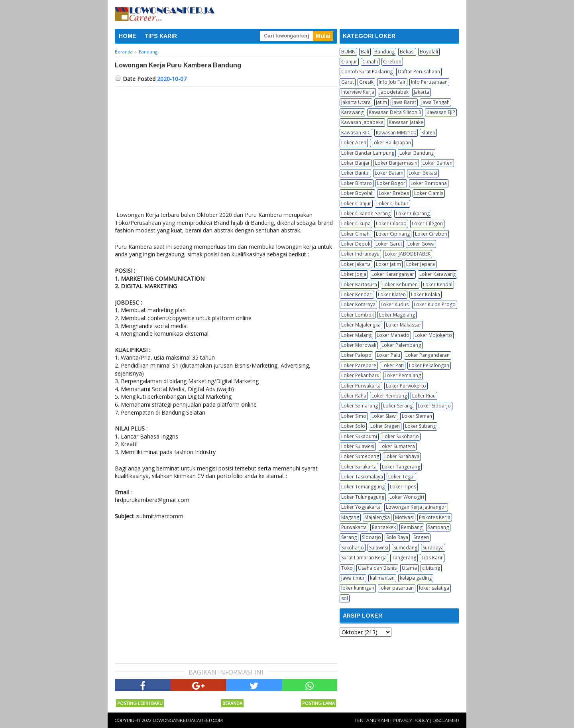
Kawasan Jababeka (362, 122)
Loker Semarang (360, 406)
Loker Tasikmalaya (362, 477)
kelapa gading (416, 578)
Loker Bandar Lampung (368, 153)
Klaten (428, 133)
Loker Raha (354, 396)
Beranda (232, 703)
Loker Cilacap (391, 223)
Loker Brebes (394, 193)
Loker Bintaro (357, 183)
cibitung (431, 568)
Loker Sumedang (360, 456)
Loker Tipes (403, 487)
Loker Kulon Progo (435, 304)
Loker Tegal (401, 477)
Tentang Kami (372, 720)
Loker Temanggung (363, 487)
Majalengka (377, 517)
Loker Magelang (397, 315)
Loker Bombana (429, 183)
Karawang (352, 112)
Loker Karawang (437, 274)
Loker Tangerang (401, 467)
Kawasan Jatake (406, 122)
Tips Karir (432, 558)
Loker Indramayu (360, 254)
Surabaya (433, 548)
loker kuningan (358, 588)
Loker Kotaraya (358, 304)
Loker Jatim (388, 264)
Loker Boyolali (357, 193)
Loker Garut (389, 244)
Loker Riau (424, 396)
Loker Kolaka (426, 294)
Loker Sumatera (397, 446)
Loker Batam (389, 173)
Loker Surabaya (402, 456)
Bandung (384, 52)
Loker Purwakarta (361, 386)
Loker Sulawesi (358, 446)
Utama (409, 568)
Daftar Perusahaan (419, 72)
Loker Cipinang (393, 234)
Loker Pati (393, 365)
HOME (128, 36)
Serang (349, 537)
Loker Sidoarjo (434, 406)
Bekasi (407, 52)
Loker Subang (420, 426)
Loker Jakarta (356, 264)
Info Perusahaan (429, 82)
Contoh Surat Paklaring (367, 72)
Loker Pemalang (403, 375)
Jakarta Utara (356, 102)
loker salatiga (434, 588)
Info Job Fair (392, 82)
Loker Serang (398, 406)
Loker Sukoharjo (401, 436)
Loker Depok (356, 244)
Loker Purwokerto (406, 386)
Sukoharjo (353, 548)
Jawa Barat (404, 102)
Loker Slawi (384, 416)
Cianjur (349, 62)
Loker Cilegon (427, 223)
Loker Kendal (438, 284)
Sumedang (405, 548)
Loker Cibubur (392, 204)
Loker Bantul (355, 173)
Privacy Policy (411, 720)
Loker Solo (353, 426)
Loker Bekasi (423, 173)
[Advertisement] (226, 147)
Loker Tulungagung (363, 497)
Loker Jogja (354, 274)
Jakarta (422, 92)
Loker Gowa (421, 244)
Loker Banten (437, 163)
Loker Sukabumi (359, 436)
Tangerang (404, 558)
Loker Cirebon (431, 234)
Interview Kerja (358, 92)
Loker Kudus (395, 304)
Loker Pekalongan (429, 365)
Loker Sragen (385, 426)
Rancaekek (384, 527)
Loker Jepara (421, 264)
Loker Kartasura (359, 284)
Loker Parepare (359, 365)
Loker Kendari (357, 294)
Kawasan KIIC (356, 133)
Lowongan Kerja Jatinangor (416, 507)
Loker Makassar (404, 325)
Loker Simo (354, 416)
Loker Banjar (356, 163)
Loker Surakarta (359, 467)
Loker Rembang (389, 396)
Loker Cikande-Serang (366, 213)
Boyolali (429, 52)
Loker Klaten (392, 294)
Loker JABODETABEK (408, 254)
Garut (348, 82)
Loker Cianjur (356, 204)
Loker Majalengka (361, 325)
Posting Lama (318, 703)
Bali (365, 52)
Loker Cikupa (356, 223)
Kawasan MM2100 (396, 133)
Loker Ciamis (429, 193)
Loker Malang (356, 335)
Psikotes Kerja (435, 517)
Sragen (421, 537)
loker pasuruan (397, 588)
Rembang (412, 527)
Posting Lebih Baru (140, 703)
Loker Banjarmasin (396, 163)
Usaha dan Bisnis (377, 568)
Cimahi (370, 62)
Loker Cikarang (413, 213)
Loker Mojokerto (433, 335)
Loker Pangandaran (428, 355)
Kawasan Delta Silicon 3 (395, 112)
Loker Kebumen (400, 284)
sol (345, 598)
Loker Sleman (417, 416)
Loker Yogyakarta (361, 507)
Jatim (381, 102)
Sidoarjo (372, 537)
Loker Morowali (359, 345)
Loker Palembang (401, 345)
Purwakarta (354, 527)
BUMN (348, 52)
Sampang (438, 527)
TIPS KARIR (161, 36)
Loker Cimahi (356, 234)
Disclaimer (446, 720)
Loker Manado (393, 335)
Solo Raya (397, 537)
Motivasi (404, 517)
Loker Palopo (356, 355)
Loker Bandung (417, 153)
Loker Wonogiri (407, 497)
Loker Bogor (391, 183)
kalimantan (382, 578)
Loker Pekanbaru (360, 375)
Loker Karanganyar (393, 274)
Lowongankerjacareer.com (188, 720)
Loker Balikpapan (391, 143)
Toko (347, 568)
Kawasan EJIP (441, 112)
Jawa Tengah (435, 102)
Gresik (366, 82)
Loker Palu (388, 355)
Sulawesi (379, 548)
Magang (350, 517)
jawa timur (353, 578)
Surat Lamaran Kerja (364, 558)
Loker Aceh (354, 143)
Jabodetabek (394, 92)
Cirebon (392, 62)
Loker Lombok (358, 315)
